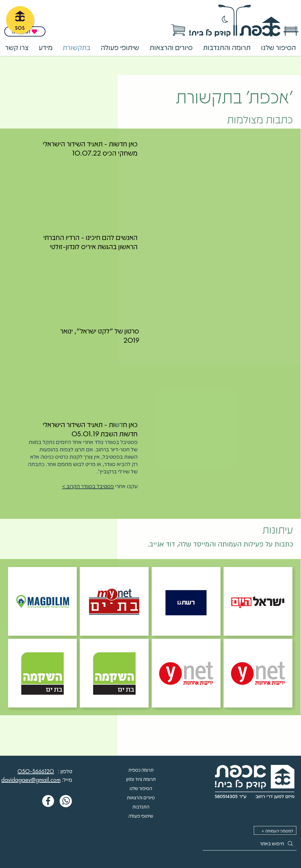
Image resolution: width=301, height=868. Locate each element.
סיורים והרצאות (141, 797)
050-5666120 (36, 771)
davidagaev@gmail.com (31, 780)
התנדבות (141, 807)
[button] (227, 47)
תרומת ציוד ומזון (141, 779)
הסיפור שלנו (141, 788)
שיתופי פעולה (141, 816)
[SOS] (20, 20)
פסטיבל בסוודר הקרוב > (88, 486)
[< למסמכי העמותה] (275, 830)
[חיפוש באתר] (250, 843)
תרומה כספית (141, 770)
